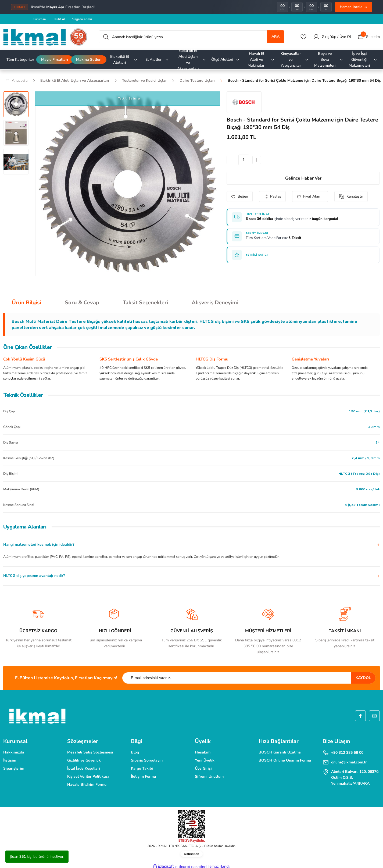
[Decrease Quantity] (231, 160)
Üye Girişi (203, 768)
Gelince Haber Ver (303, 178)
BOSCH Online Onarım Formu (285, 760)
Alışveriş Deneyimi (215, 303)
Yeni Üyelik (205, 760)
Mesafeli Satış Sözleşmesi (90, 752)
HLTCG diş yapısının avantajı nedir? (34, 576)
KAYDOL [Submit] (363, 678)
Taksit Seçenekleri (145, 303)
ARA (275, 37)
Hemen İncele (354, 7)
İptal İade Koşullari (84, 768)
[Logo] (45, 37)
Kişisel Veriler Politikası (88, 776)
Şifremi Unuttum (209, 776)
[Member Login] (332, 37)
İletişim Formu (143, 776)
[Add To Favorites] (240, 197)
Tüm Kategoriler (20, 60)
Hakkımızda (14, 752)
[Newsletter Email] (249, 678)
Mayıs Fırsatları (55, 60)
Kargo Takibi (142, 768)
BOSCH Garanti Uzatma (280, 752)
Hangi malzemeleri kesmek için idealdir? (39, 544)
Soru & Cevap (82, 303)
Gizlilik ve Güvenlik (84, 760)
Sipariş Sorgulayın (147, 760)
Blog (135, 752)
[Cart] (369, 37)
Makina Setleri (89, 60)
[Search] (191, 37)
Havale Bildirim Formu (87, 785)
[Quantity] (244, 160)
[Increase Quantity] (257, 160)
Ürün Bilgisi (26, 303)
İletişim (10, 760)
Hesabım (203, 752)
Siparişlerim (14, 768)
